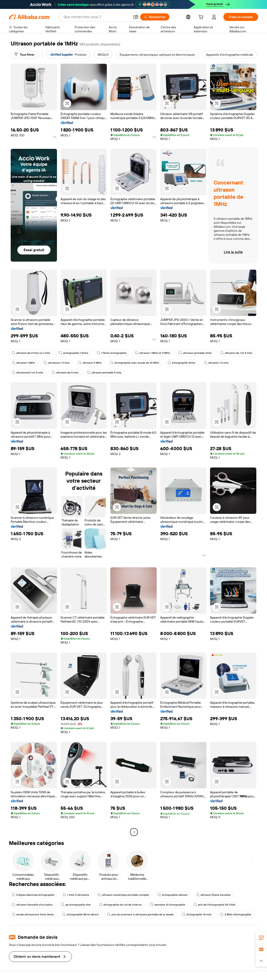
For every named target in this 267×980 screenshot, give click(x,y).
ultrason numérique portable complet (123, 895)
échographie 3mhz (181, 363)
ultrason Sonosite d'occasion (32, 905)
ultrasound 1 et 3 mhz (27, 373)
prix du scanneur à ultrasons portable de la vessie (140, 914)
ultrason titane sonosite (213, 895)
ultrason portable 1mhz (195, 353)
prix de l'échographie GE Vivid (214, 905)
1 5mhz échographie (112, 353)
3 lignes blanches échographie (33, 895)
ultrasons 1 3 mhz (57, 363)
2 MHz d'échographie (236, 914)
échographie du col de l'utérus (120, 905)
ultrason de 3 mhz (65, 373)
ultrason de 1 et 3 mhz (236, 353)
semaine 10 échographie (168, 905)
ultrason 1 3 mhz (216, 363)
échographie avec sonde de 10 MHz (135, 363)
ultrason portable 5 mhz (104, 373)
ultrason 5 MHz (90, 363)
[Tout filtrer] (24, 55)
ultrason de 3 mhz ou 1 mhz (31, 353)
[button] (67, 103)
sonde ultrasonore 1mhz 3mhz (33, 914)
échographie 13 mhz (197, 914)
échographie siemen (173, 895)
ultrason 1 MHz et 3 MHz (152, 353)
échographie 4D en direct (80, 914)
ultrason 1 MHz (23, 363)
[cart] (202, 18)
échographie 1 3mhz (74, 353)
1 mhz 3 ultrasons (76, 895)
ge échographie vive (76, 905)
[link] (261, 938)
